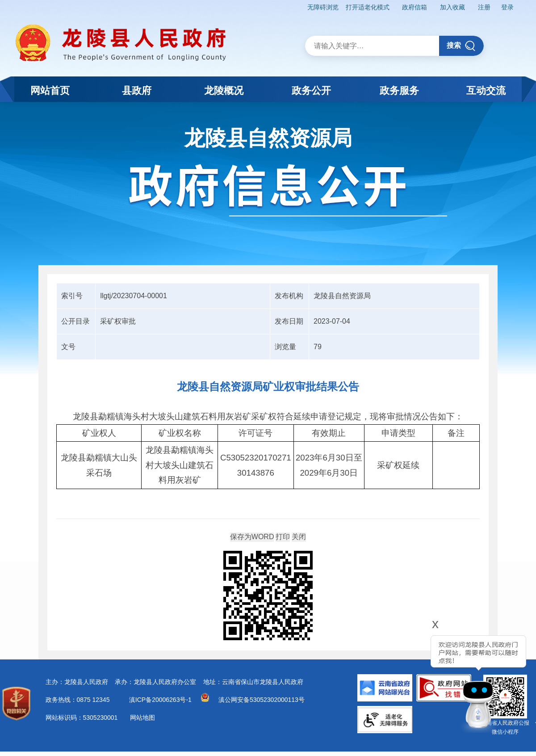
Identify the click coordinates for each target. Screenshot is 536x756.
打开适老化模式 (368, 7)
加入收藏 (452, 7)
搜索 (461, 46)
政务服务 (399, 91)
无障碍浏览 (323, 7)
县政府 (137, 91)
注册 (484, 7)
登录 (507, 7)
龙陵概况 (224, 91)
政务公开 (311, 91)
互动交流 (486, 91)
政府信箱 (415, 7)
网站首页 (50, 91)
